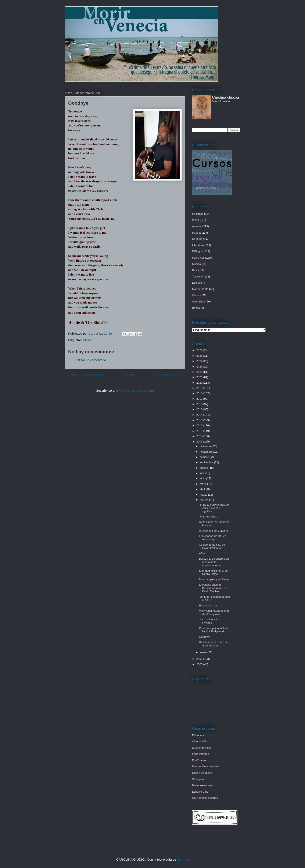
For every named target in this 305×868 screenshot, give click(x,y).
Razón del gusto (202, 773)
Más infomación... (223, 101)
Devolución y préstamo (206, 766)
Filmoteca (198, 735)
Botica (196, 308)
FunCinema (199, 760)
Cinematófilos (200, 741)
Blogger (182, 859)
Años (202, 553)
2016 (200, 404)
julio (203, 473)
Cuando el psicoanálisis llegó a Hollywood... (213, 630)
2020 (200, 383)
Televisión (198, 277)
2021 (200, 377)
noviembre (207, 452)
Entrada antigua (168, 375)
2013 (200, 420)
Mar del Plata (200, 289)
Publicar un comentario (90, 360)
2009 (200, 442)
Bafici (195, 270)
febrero (204, 500)
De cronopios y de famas (214, 579)
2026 (200, 350)
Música (88, 340)
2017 (200, 399)
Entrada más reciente (86, 375)
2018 (200, 393)
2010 (200, 436)
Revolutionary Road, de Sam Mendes (213, 644)
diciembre (206, 446)
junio (203, 478)
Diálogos (198, 251)
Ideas (195, 220)
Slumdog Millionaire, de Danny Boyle (213, 572)
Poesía (196, 233)
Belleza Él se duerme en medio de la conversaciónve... (214, 562)
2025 (200, 356)
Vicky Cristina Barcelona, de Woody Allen (214, 612)
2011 (200, 431)
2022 (200, 372)
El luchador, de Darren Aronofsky (213, 538)
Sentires (197, 239)
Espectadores (201, 754)
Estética (197, 283)
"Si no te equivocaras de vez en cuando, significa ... (214, 508)
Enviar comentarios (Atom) (135, 390)
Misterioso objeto (202, 785)
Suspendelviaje (201, 748)
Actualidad (199, 302)
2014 (200, 415)
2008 (200, 659)
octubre (205, 457)
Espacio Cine (200, 792)
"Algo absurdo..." (209, 517)
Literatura (198, 245)
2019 (200, 388)
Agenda (197, 226)
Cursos (196, 295)
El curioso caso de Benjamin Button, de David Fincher (213, 588)
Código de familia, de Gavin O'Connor (212, 546)
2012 (200, 425)
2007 (200, 664)
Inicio (130, 375)
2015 (200, 409)
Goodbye (204, 637)
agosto (204, 468)
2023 (200, 367)
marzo (204, 495)
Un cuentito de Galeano (213, 531)
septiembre (207, 462)
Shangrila (198, 779)
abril (203, 489)
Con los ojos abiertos (205, 798)
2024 (200, 361)
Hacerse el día (208, 605)
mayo (203, 484)
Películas (198, 214)
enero (204, 652)
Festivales (198, 258)
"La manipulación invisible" (209, 621)
